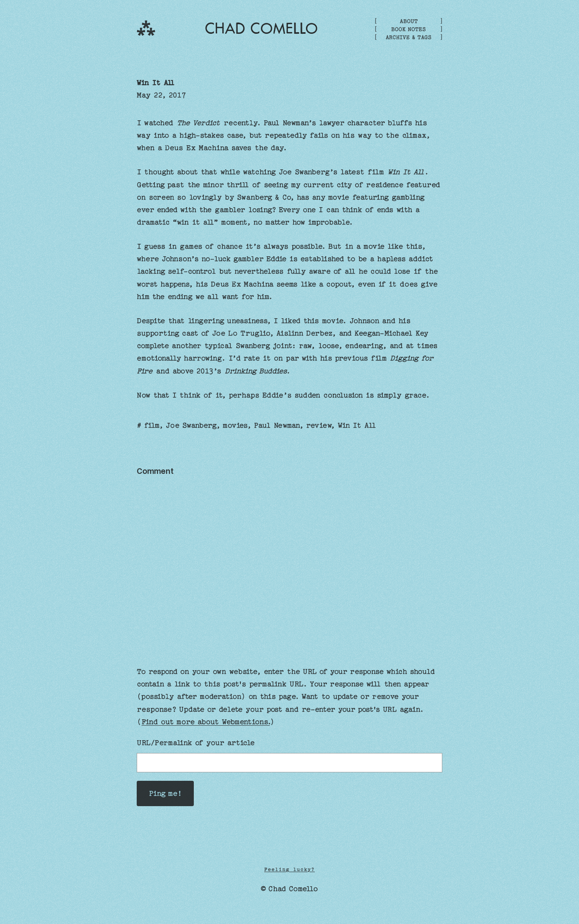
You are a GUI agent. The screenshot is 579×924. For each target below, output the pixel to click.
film (151, 425)
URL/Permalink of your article (196, 743)
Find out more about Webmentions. (206, 722)
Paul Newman (276, 425)
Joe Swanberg (191, 425)
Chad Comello (261, 29)
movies (235, 425)
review (318, 425)
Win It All (156, 83)
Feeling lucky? (289, 869)
